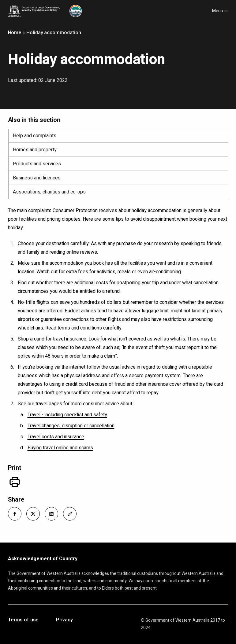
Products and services (37, 164)
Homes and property (35, 150)
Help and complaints (35, 136)
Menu (220, 11)
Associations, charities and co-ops (49, 192)
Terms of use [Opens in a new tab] (23, 620)
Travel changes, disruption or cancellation (71, 426)
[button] (15, 514)
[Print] (15, 482)
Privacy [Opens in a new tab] (64, 620)
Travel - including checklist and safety (67, 415)
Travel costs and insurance (56, 437)
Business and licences (37, 178)
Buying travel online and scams (60, 448)
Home (15, 33)
